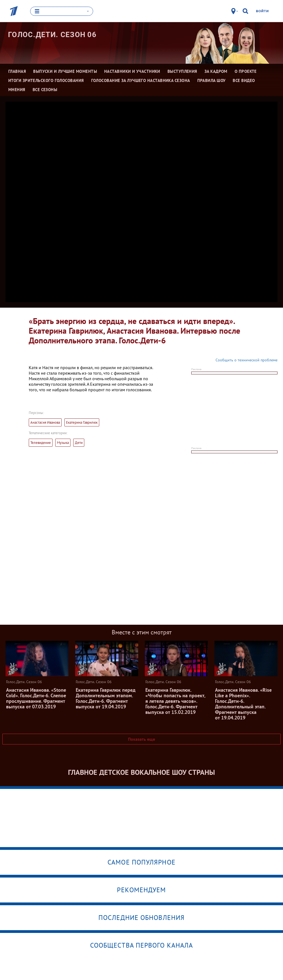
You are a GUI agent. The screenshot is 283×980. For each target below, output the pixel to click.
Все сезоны (45, 90)
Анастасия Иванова (45, 422)
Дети (79, 443)
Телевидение (41, 443)
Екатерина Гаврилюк (82, 422)
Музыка (63, 443)
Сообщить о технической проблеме (247, 360)
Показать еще (141, 739)
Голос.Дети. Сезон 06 (52, 35)
